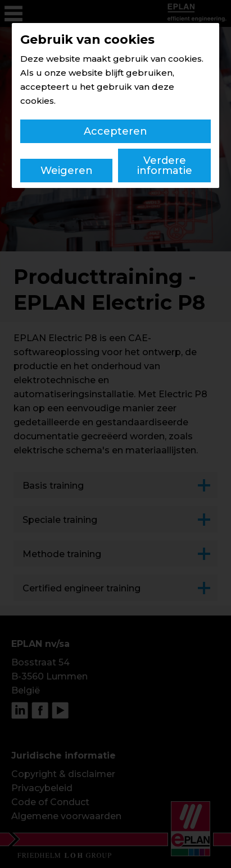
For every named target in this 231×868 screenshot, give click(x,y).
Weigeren (67, 171)
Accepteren (115, 131)
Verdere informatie (165, 166)
